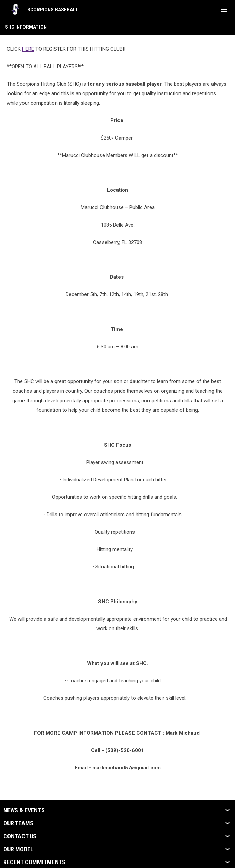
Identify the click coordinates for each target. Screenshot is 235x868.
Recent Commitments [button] (34, 862)
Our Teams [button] (18, 823)
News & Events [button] (24, 810)
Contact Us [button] (20, 836)
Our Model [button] (18, 849)
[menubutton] (224, 10)
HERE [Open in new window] (28, 49)
